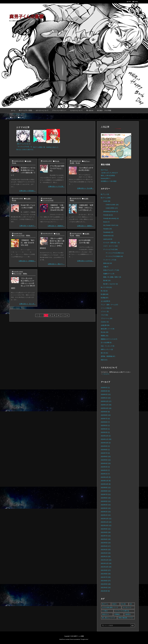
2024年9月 (105, 446)
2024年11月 (106, 439)
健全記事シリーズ (108, 329)
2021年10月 (106, 567)
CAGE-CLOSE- (112, 205)
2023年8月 (106, 491)
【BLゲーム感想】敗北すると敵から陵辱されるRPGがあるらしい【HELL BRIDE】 (52, 243)
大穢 (106, 267)
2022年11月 (106, 522)
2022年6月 (106, 539)
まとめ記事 (105, 301)
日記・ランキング (108, 346)
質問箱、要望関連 (108, 356)
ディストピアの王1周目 (115, 253)
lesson (106, 222)
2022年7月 (106, 536)
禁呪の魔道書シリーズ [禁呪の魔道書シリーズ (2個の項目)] (126, 618)
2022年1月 (106, 556)
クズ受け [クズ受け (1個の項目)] (105, 611)
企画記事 (105, 325)
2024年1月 (105, 474)
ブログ (104, 315)
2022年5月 (106, 543)
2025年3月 (105, 432)
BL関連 (105, 298)
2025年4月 (105, 429)
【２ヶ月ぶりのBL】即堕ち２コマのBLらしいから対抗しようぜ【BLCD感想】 (23, 283)
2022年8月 (106, 532)
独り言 (104, 353)
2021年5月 (106, 584)
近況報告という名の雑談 (109, 181)
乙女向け (105, 322)
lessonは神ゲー (106, 178)
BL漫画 (29, 161)
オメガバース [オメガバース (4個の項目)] (127, 607)
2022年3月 (106, 550)
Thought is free (84, 639)
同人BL (14, 163)
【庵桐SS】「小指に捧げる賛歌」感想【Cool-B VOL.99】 (57, 208)
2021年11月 (106, 563)
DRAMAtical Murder (111, 212)
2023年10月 (106, 484)
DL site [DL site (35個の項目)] (123, 604)
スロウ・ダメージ (110, 246)
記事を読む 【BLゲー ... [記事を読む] (56, 264)
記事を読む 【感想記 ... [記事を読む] (85, 226)
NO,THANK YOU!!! (111, 225)
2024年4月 (106, 463)
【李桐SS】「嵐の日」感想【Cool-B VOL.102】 (28, 243)
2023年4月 (106, 505)
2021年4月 (106, 588)
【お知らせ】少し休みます (109, 173)
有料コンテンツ (107, 349)
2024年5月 (106, 460)
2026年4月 (105, 388)
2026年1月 (106, 398)
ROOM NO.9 (108, 236)
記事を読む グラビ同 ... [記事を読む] (56, 186)
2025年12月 (106, 401)
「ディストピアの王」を (24, 147)
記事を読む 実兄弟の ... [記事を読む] (27, 191)
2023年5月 (106, 501)
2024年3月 (105, 467)
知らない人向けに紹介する (25, 149)
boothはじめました (52, 147)
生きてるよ (104, 170)
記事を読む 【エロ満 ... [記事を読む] (85, 188)
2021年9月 (106, 570)
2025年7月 (105, 419)
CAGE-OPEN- (112, 208)
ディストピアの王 (48, 200)
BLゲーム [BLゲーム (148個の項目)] (105, 604)
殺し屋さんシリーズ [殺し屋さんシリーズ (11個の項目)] (109, 618)
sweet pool (108, 239)
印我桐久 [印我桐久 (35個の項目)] (117, 614)
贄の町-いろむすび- (110, 284)
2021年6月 (106, 581)
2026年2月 (106, 394)
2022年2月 (106, 553)
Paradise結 (108, 232)
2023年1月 (106, 515)
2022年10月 (106, 525)
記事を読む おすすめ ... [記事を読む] (85, 261)
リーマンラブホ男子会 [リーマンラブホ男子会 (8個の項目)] (122, 611)
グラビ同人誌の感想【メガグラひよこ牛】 (57, 168)
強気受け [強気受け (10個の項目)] (128, 614)
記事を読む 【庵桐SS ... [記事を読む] (56, 226)
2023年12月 (106, 477)
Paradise (108, 229)
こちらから (106, 374)
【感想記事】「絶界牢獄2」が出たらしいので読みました (86, 208)
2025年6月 (105, 422)
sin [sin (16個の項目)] (131, 604)
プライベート (107, 318)
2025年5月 (105, 425)
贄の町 (107, 280)
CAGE (107, 201)
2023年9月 (106, 488)
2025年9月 (105, 412)
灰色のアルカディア (111, 270)
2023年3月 (106, 508)
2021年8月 (106, 574)
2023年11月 (106, 481)
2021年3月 (105, 591)
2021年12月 (106, 560)
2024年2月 (105, 470)
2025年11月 (106, 405)
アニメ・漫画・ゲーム (109, 305)
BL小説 (104, 291)
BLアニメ (87, 161)
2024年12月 (106, 436)
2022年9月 (106, 529)
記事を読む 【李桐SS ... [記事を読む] (27, 261)
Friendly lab (108, 215)
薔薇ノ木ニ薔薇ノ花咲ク (112, 277)
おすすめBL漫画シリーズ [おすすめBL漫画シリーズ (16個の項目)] (110, 607)
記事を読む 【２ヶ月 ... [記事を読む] (27, 304)
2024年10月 (106, 443)
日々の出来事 (106, 343)
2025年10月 (106, 408)
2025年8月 (106, 415)
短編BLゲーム (109, 274)
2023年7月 (106, 494)
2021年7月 (106, 577)
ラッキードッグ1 (110, 260)
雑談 (104, 360)
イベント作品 (106, 308)
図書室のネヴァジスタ (109, 339)
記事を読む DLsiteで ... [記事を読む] (28, 226)
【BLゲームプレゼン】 (24, 144)
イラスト (105, 312)
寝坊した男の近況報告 (108, 176)
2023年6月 (106, 498)
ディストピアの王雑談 (114, 256)
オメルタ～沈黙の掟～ (111, 243)
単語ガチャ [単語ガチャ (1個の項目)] (106, 614)
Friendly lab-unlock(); (111, 218)
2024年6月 (106, 457)
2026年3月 (105, 391)
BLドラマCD (18, 274)
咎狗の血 (108, 263)
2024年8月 (105, 450)
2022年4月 (106, 546)
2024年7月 (105, 453)
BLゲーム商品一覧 (39, 147)
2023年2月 (106, 512)
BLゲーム (106, 198)
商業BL (72, 200)
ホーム (14, 117)
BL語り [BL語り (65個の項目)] (115, 604)
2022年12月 (106, 519)
